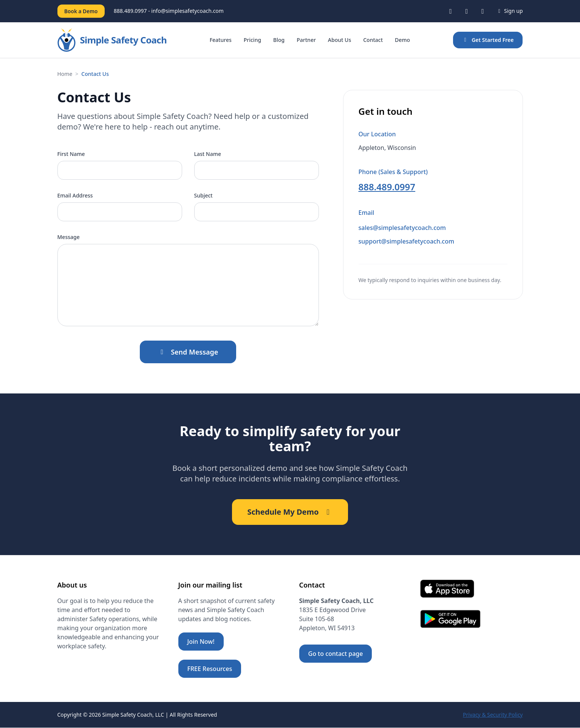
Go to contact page (336, 654)
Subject (203, 196)
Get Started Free (488, 40)
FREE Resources (210, 669)
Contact (373, 40)
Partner (306, 40)
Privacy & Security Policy (493, 715)
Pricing (252, 40)
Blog (279, 40)
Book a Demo (82, 11)
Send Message (188, 352)
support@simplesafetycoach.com (407, 242)
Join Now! (201, 642)
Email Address (75, 196)
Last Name (208, 154)
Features (221, 40)
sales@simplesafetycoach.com (402, 228)
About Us (339, 40)
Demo (402, 40)
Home (65, 74)
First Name (71, 154)
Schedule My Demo (290, 512)
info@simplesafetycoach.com (190, 11)
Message (69, 237)
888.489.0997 (387, 187)
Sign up (510, 11)
